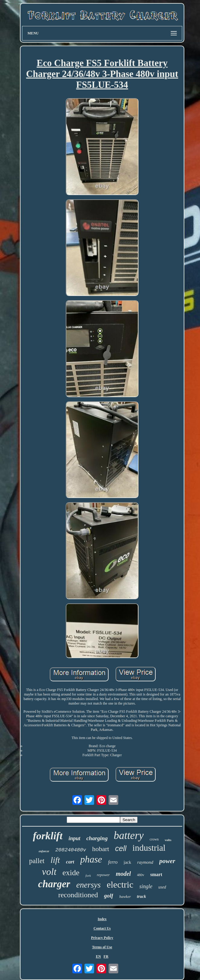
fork (88, 876)
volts (168, 840)
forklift (48, 836)
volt (49, 872)
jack (127, 862)
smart (156, 874)
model (123, 874)
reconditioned (78, 895)
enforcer (44, 851)
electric (120, 884)
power (167, 861)
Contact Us (102, 928)
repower (103, 875)
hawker (125, 896)
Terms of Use (102, 947)
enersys (89, 885)
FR (106, 956)
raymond (145, 862)
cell (121, 848)
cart (70, 862)
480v (141, 875)
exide (71, 873)
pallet (37, 861)
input (74, 838)
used (162, 887)
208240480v (71, 850)
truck (141, 896)
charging (97, 838)
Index (102, 919)
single (146, 886)
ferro (113, 862)
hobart (100, 849)
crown (154, 839)
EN (98, 956)
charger (54, 884)
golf (109, 896)
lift (55, 860)
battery (129, 835)
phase (91, 859)
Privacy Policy (102, 938)
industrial (149, 848)
